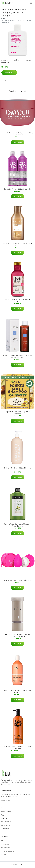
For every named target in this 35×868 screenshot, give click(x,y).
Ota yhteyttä (5, 844)
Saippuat (13, 60)
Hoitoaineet (27, 60)
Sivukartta (5, 855)
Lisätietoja (9, 73)
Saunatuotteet (6, 825)
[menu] (31, 3)
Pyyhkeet (4, 815)
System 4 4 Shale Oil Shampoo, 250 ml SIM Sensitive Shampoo (18, 357)
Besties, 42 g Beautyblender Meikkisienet (17, 580)
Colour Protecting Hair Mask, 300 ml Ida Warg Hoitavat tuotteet (18, 134)
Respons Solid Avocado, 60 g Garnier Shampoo (17, 413)
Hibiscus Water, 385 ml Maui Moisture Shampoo (18, 300)
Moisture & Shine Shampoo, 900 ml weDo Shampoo (18, 692)
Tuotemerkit (5, 829)
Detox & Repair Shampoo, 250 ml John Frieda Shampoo (17, 525)
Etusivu (4, 19)
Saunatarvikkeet (7, 822)
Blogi (3, 841)
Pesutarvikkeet (6, 811)
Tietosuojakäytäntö (8, 851)
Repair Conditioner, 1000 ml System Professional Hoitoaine (17, 635)
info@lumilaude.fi (7, 801)
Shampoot (20, 60)
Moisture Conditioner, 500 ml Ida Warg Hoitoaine (18, 469)
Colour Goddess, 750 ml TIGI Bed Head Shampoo (17, 748)
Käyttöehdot (6, 848)
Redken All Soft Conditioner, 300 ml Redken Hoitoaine (17, 244)
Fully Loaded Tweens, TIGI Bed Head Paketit (17, 189)
